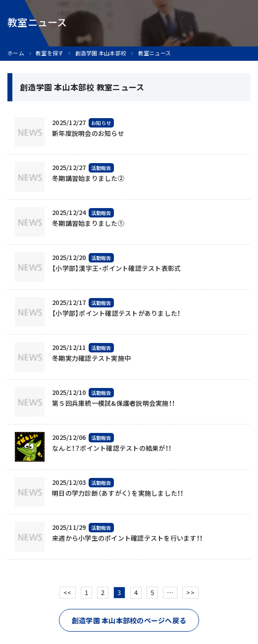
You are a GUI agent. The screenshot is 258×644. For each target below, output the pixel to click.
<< (68, 592)
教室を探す (50, 53)
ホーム (16, 53)
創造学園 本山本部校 (101, 53)
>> (190, 592)
